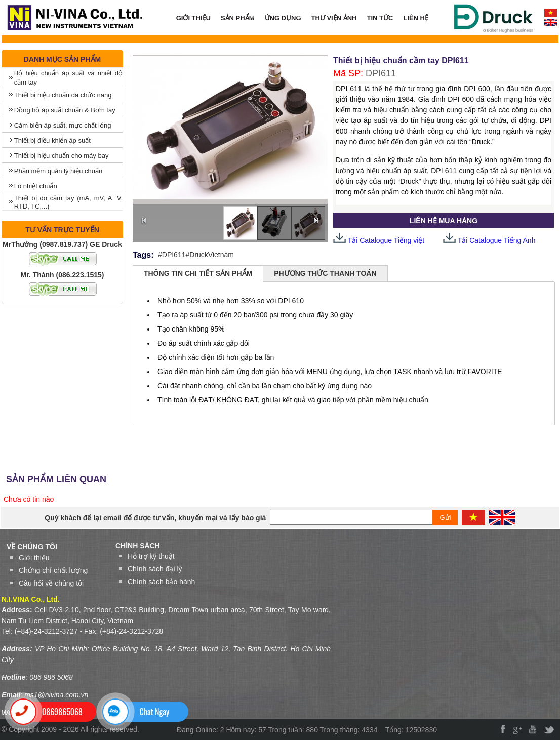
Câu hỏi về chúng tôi (51, 583)
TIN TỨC (380, 18)
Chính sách (138, 546)
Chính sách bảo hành (161, 582)
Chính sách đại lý (155, 569)
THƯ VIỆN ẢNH (334, 18)
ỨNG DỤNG (281, 18)
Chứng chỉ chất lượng (53, 570)
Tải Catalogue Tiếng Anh (497, 240)
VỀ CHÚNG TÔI (32, 547)
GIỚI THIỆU (193, 18)
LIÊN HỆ (416, 18)
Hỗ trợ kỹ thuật (151, 556)
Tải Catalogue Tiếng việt (379, 240)
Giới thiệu (34, 558)
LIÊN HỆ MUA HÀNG (444, 221)
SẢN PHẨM (235, 18)
